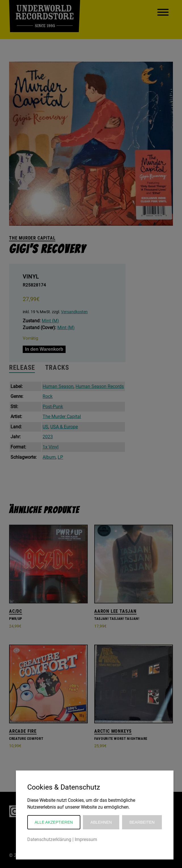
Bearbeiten (142, 822)
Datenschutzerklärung (49, 839)
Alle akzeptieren (54, 822)
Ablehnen (101, 822)
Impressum (86, 839)
